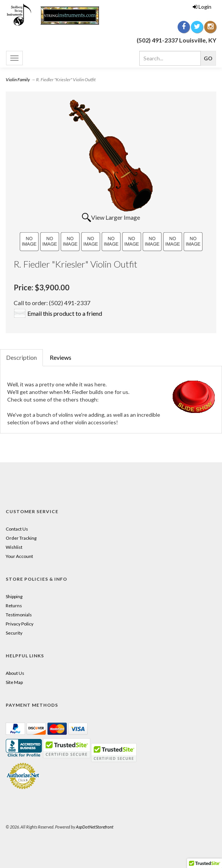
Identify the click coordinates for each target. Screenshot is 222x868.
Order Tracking (21, 538)
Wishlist (14, 547)
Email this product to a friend (65, 313)
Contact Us (17, 529)
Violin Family (18, 80)
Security (14, 633)
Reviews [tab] (61, 357)
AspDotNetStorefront (95, 827)
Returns (14, 606)
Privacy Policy (20, 624)
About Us (15, 673)
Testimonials (19, 615)
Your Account (19, 556)
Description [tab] (21, 357)
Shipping (14, 596)
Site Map (14, 682)
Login (202, 7)
